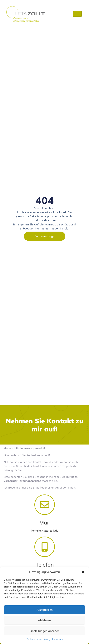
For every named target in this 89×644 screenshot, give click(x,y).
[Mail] (45, 505)
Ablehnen (44, 620)
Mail (44, 522)
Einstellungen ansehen (44, 631)
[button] (83, 572)
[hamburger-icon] (77, 14)
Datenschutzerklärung (39, 639)
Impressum (58, 639)
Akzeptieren (45, 610)
